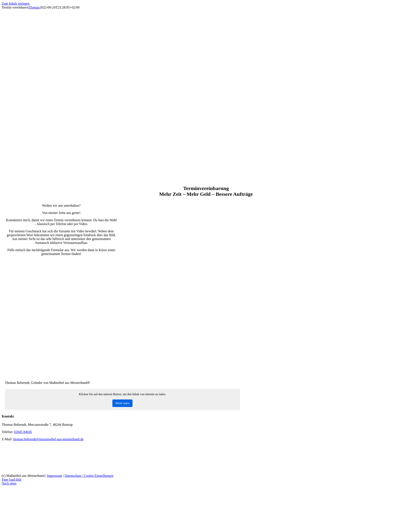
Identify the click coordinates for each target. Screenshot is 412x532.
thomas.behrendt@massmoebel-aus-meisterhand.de (48, 439)
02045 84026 (23, 432)
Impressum (55, 476)
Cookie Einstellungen (99, 476)
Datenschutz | (74, 476)
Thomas (34, 7)
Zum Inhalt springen (16, 4)
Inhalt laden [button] (122, 403)
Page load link (12, 480)
